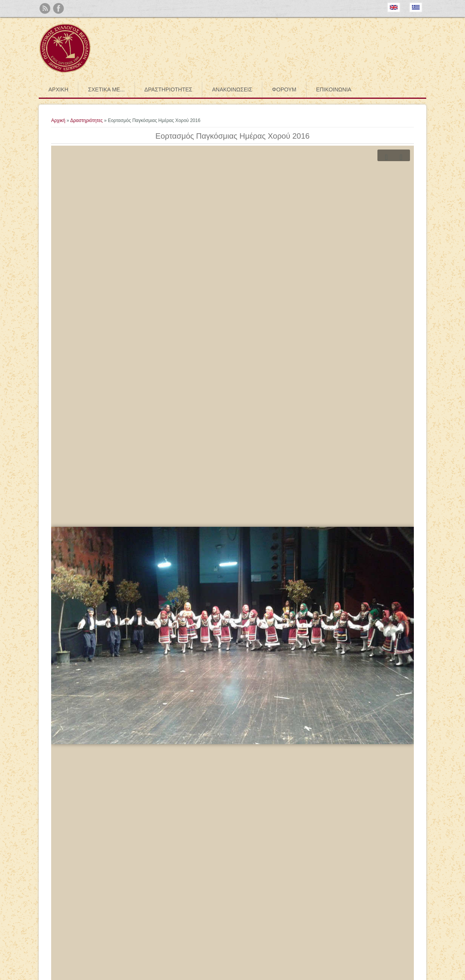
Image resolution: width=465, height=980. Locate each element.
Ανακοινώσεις (232, 89)
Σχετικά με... (106, 89)
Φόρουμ (284, 89)
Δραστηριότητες (169, 89)
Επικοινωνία (334, 89)
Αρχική (58, 89)
